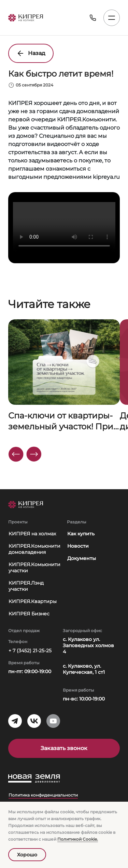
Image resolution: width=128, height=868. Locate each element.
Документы (82, 558)
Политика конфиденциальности (43, 795)
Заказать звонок (64, 748)
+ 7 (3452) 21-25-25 (30, 651)
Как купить (81, 534)
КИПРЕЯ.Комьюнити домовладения (34, 549)
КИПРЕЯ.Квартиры (33, 601)
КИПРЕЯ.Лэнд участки (26, 586)
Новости (78, 546)
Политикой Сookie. (78, 839)
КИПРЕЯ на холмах (32, 534)
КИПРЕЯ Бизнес (29, 614)
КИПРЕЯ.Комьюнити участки (34, 567)
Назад (31, 53)
